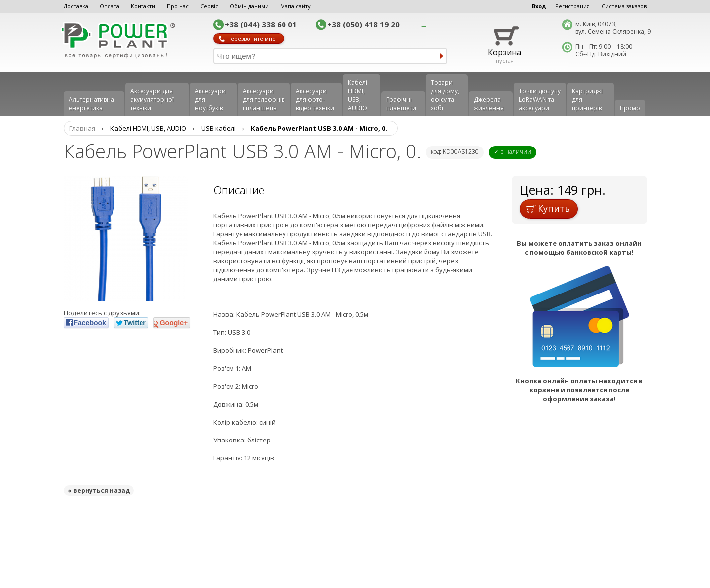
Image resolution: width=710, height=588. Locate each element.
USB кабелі (218, 128)
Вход (539, 6)
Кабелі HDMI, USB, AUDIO (357, 95)
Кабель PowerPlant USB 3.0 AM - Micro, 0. (319, 128)
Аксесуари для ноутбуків (210, 99)
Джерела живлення (489, 104)
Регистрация (572, 6)
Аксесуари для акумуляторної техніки (152, 99)
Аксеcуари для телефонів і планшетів (264, 99)
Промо (630, 108)
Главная (82, 128)
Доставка (76, 6)
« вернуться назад (99, 491)
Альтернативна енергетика (91, 104)
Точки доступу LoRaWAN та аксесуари (540, 99)
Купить (548, 208)
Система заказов (624, 6)
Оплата (109, 6)
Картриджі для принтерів (587, 99)
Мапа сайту (295, 6)
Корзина (504, 52)
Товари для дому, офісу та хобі (445, 95)
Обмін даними (249, 6)
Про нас (178, 6)
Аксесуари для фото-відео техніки (315, 99)
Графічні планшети (401, 104)
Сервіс (209, 6)
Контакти (143, 6)
